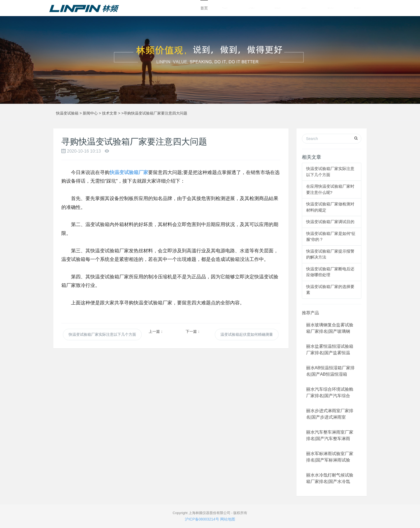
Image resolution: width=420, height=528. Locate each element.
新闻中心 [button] (278, 8)
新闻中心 (90, 113)
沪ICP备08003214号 (202, 519)
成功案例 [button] (304, 8)
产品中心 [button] (225, 8)
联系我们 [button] (357, 8)
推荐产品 (310, 313)
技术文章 (110, 113)
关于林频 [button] (252, 8)
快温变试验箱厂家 (129, 172)
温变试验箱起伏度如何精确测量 (247, 334)
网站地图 (228, 519)
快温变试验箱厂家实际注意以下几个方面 (102, 334)
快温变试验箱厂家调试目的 (330, 222)
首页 (204, 8)
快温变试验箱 (67, 113)
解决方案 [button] (331, 8)
